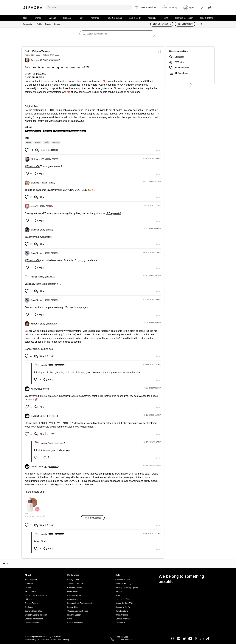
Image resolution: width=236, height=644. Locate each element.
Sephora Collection (184, 18)
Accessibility (120, 623)
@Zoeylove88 (32, 166)
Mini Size (152, 18)
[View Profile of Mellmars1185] (41, 159)
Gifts (166, 18)
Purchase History (74, 595)
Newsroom (29, 584)
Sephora (33, 8)
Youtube (190, 639)
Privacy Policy (30, 640)
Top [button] (7, 563)
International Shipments (125, 599)
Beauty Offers (73, 607)
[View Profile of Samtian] (38, 230)
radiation (56, 142)
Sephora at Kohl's (123, 607)
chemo (38, 142)
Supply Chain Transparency (36, 595)
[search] (89, 8)
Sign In (192, 8)
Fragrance (95, 18)
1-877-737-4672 (122, 637)
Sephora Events (31, 603)
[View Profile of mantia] (37, 277)
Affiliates (28, 599)
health (46, 142)
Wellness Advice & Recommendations (70, 131)
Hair (81, 18)
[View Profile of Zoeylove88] (40, 60)
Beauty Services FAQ (124, 603)
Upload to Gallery (185, 24)
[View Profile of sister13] (38, 206)
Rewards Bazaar (74, 615)
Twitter (184, 639)
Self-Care (47, 131)
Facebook (179, 639)
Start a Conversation (162, 24)
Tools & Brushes (114, 18)
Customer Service (123, 580)
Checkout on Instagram (34, 619)
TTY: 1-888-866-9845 (124, 640)
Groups (48, 24)
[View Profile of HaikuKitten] (39, 416)
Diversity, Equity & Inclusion (36, 615)
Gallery (57, 24)
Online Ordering (122, 615)
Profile (39, 24)
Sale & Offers (207, 18)
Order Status (73, 591)
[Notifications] (201, 24)
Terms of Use (43, 640)
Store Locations (122, 611)
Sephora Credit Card (76, 584)
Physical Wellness (33, 131)
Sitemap (66, 640)
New (25, 18)
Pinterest (196, 639)
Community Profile (75, 588)
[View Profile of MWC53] (38, 324)
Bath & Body (135, 18)
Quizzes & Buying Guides (78, 611)
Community (27, 24)
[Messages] (209, 24)
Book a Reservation (75, 623)
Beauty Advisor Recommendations (81, 603)
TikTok (208, 639)
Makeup (52, 18)
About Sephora (31, 580)
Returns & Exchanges (124, 584)
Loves (70, 619)
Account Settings (74, 599)
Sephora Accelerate (33, 623)
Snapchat (202, 639)
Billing (118, 595)
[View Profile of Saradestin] (39, 183)
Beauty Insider (73, 580)
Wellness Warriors (41, 51)
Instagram (173, 639)
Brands (38, 18)
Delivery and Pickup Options (127, 588)
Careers (28, 588)
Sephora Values (31, 591)
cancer (29, 142)
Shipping (119, 591)
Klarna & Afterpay (122, 619)
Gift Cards (29, 607)
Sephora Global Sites (33, 611)
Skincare (67, 18)
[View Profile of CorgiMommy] (40, 253)
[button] (27, 150)
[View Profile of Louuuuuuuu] (39, 467)
